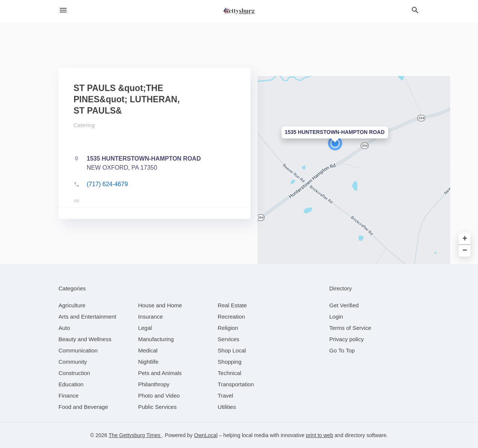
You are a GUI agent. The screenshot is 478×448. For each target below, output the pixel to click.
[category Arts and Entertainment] (87, 317)
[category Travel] (225, 396)
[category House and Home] (160, 305)
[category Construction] (74, 373)
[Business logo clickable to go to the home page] (239, 11)
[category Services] (229, 339)
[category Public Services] (157, 407)
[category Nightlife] (148, 362)
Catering (84, 125)
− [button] (465, 251)
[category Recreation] (231, 317)
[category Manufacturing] (156, 339)
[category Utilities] (227, 407)
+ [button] (465, 239)
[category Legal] (145, 328)
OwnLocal (206, 435)
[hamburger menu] (63, 10)
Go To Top (342, 350)
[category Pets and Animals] (160, 373)
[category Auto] (64, 328)
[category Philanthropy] (154, 384)
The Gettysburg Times (135, 435)
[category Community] (73, 362)
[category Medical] (148, 350)
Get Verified (344, 305)
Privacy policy (347, 339)
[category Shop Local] (232, 350)
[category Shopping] (230, 362)
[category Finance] (69, 396)
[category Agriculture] (72, 305)
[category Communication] (78, 350)
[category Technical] (230, 373)
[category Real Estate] (232, 305)
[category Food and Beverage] (83, 407)
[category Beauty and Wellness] (85, 339)
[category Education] (71, 384)
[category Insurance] (150, 317)
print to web (319, 435)
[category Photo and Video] (159, 396)
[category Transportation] (236, 384)
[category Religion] (228, 328)
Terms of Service (351, 328)
